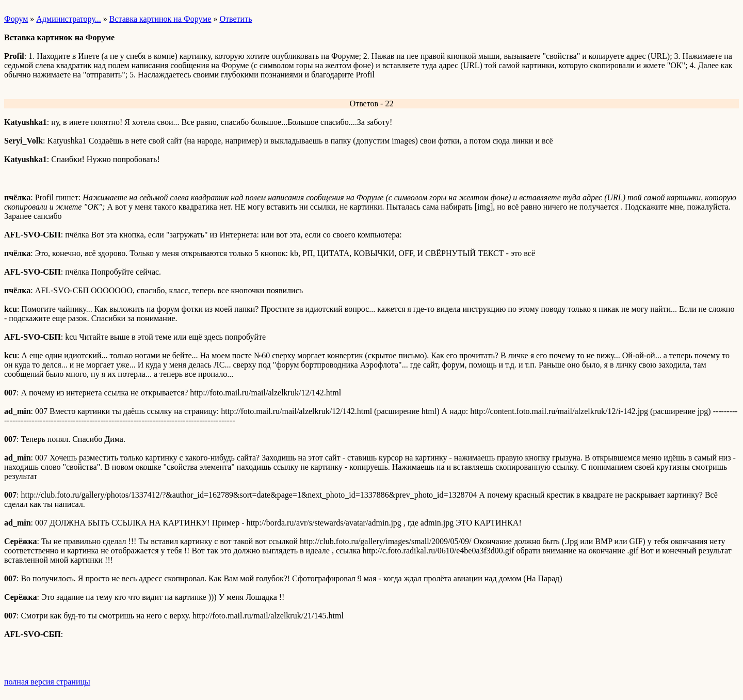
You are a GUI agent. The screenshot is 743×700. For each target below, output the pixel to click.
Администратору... (68, 19)
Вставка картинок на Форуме (160, 19)
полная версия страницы (47, 682)
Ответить (236, 19)
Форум (16, 19)
